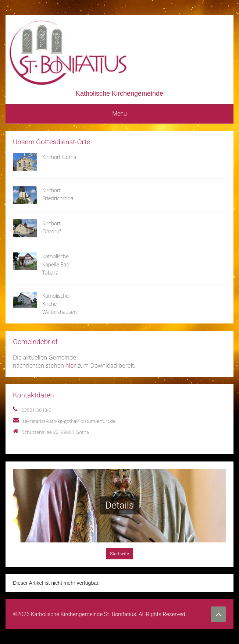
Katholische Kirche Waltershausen (60, 304)
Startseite (119, 554)
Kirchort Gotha (59, 157)
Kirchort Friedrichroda (58, 194)
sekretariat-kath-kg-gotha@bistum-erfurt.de (69, 421)
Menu (119, 114)
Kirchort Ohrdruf (52, 227)
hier (71, 365)
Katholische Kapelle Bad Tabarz (56, 264)
